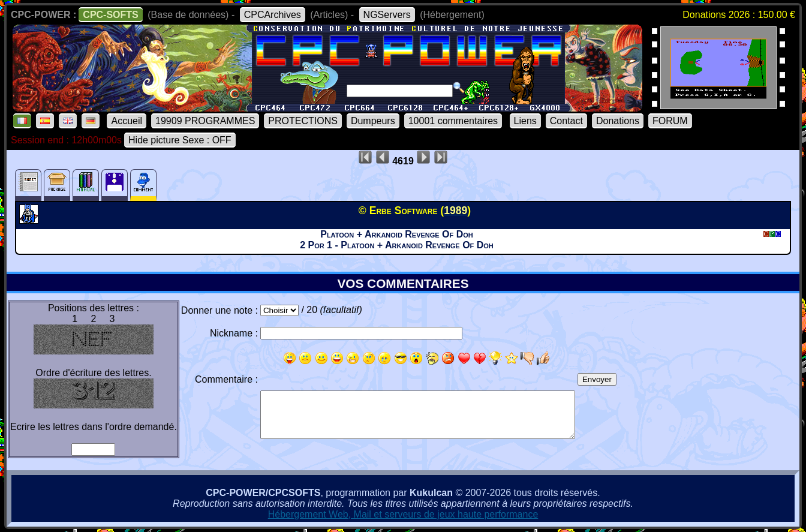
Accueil (127, 121)
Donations (618, 121)
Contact (566, 121)
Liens (525, 121)
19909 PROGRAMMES (205, 121)
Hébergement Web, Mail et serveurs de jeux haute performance (403, 514)
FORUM (670, 121)
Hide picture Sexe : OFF (180, 140)
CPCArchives (273, 15)
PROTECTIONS (303, 121)
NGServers (387, 15)
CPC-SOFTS (110, 15)
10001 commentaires (453, 121)
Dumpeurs (373, 121)
